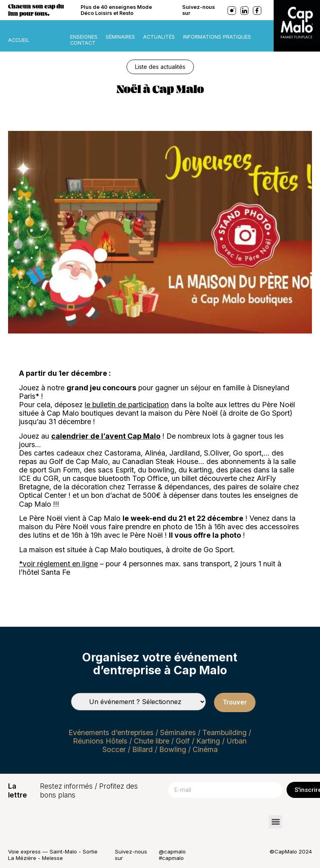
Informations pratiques (217, 37)
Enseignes (84, 37)
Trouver (235, 702)
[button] (275, 822)
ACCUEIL (19, 40)
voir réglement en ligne (60, 564)
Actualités (159, 37)
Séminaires (120, 37)
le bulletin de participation (127, 405)
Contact (83, 43)
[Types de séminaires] (138, 702)
